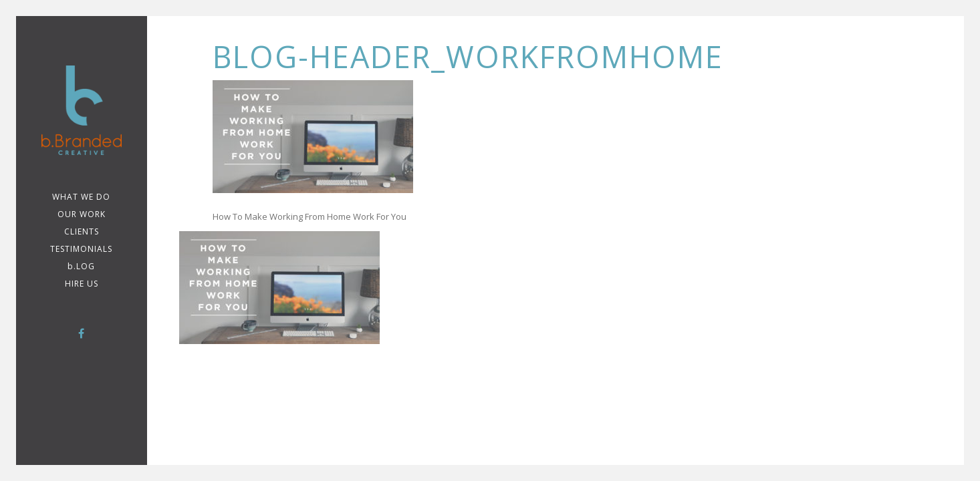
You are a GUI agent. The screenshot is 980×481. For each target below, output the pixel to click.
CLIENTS (82, 231)
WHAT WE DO (81, 197)
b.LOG (81, 266)
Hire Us (82, 284)
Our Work (82, 214)
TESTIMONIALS (81, 249)
